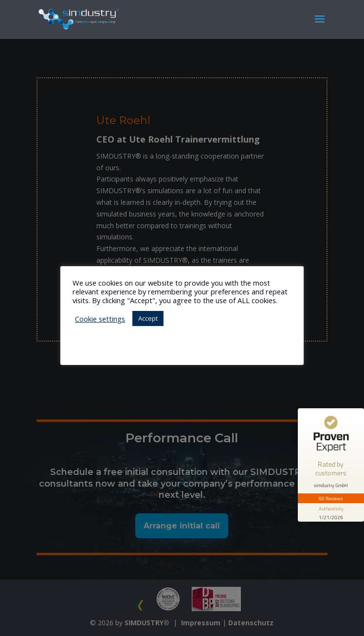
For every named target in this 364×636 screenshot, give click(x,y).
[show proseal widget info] (331, 512)
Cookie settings (100, 319)
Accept (148, 318)
